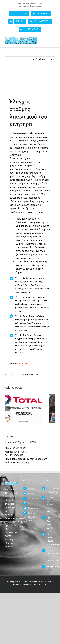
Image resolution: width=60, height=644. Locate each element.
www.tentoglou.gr (20, 463)
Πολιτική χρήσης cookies (32, 517)
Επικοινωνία (32, 508)
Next (50, 59)
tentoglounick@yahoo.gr (30, 6)
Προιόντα (32, 498)
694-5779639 (20, 452)
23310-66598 (20, 448)
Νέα (23, 374)
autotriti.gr (21, 364)
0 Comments (32, 374)
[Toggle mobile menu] (54, 38)
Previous (40, 59)
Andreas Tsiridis (40, 585)
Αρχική (31, 488)
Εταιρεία (32, 493)
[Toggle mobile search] (47, 38)
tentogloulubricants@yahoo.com (30, 459)
